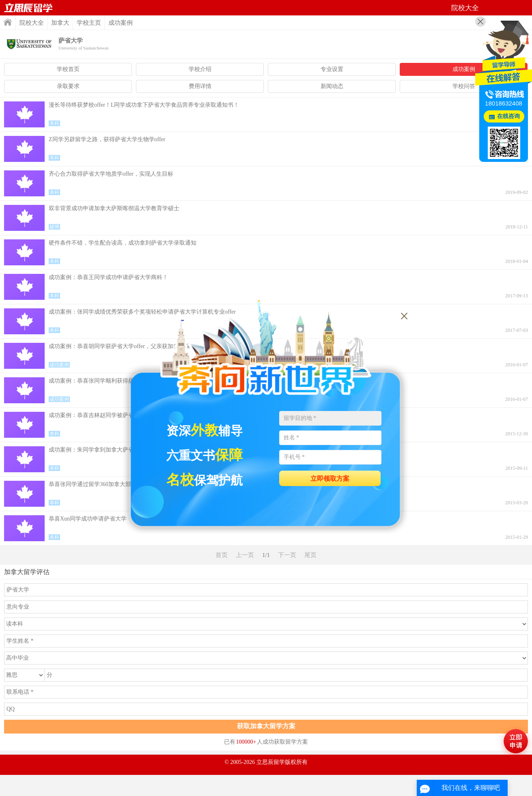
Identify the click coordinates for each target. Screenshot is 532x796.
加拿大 (60, 23)
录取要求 (68, 86)
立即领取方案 (330, 479)
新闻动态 (332, 86)
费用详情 (200, 86)
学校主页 (89, 23)
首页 (28, 8)
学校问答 (464, 86)
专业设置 (332, 69)
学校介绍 (200, 69)
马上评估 (516, 741)
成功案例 (464, 69)
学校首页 (68, 69)
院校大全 (32, 23)
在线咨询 (508, 116)
